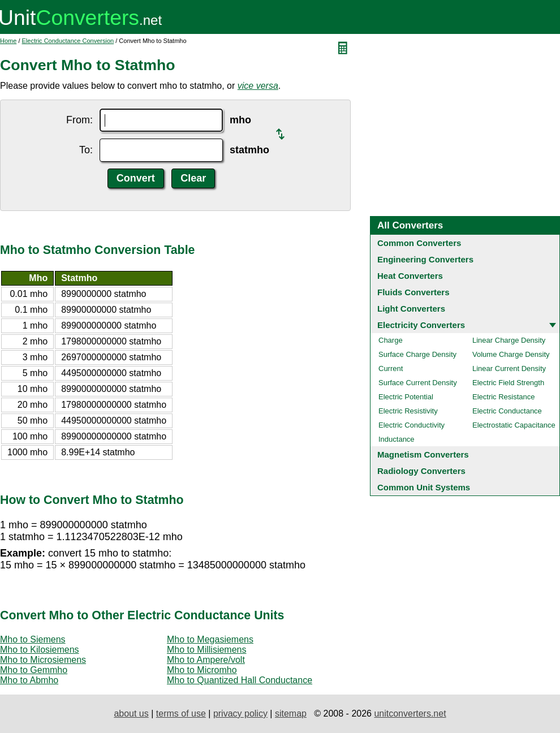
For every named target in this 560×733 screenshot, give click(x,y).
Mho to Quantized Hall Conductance (240, 680)
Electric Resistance (504, 397)
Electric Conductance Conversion (68, 41)
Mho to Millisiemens (206, 650)
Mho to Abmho (29, 680)
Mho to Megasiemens (210, 639)
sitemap (291, 713)
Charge (391, 340)
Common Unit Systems (424, 487)
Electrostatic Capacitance (514, 425)
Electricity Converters (421, 325)
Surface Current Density (418, 383)
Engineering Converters (425, 259)
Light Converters (411, 309)
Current (391, 368)
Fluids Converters (413, 292)
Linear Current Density (509, 368)
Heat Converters (410, 276)
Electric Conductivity (412, 425)
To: (86, 150)
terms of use (181, 713)
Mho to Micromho (202, 670)
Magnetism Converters (423, 454)
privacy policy (240, 713)
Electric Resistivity (408, 411)
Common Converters (419, 243)
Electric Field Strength (508, 383)
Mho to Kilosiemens (40, 650)
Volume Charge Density (511, 354)
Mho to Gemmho (34, 670)
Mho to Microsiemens (43, 660)
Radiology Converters (421, 471)
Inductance (397, 439)
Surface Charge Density (417, 354)
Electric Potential (406, 397)
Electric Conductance (507, 411)
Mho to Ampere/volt (206, 660)
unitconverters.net (410, 713)
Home (8, 41)
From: (79, 120)
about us (131, 713)
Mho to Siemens (33, 639)
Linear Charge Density (509, 340)
